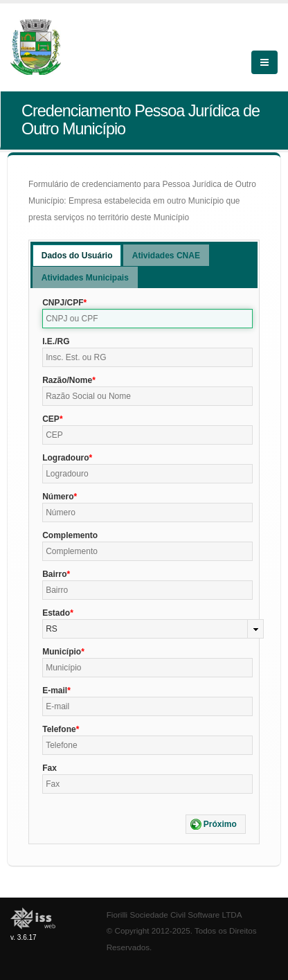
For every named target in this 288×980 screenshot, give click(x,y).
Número (58, 497)
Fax (49, 768)
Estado (56, 613)
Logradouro (65, 458)
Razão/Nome (67, 380)
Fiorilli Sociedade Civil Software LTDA (174, 915)
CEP (51, 419)
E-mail (55, 691)
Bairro (54, 574)
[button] (216, 824)
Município (62, 652)
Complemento (70, 535)
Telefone (59, 729)
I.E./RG (56, 341)
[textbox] (147, 319)
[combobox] (153, 629)
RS (52, 629)
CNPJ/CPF (63, 303)
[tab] (77, 255)
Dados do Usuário (77, 256)
